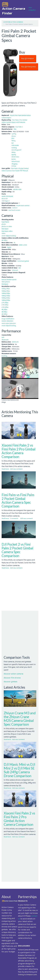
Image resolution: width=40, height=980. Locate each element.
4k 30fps (4, 240)
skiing (13, 152)
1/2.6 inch (15, 270)
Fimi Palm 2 (19, 127)
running (14, 148)
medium (15, 208)
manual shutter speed (9, 280)
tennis (14, 159)
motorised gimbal (23, 261)
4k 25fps (4, 309)
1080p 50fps (6, 296)
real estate (15, 145)
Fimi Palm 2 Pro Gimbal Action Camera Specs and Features (14, 121)
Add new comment (16, 469)
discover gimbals (11, 682)
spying (14, 155)
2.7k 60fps (5, 307)
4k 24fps (4, 312)
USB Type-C (6, 201)
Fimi (15, 129)
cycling (14, 134)
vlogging (14, 164)
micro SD (5, 199)
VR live (14, 166)
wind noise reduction (9, 323)
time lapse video (7, 231)
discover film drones (12, 678)
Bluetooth (5, 340)
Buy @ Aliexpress (28, 67)
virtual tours (16, 161)
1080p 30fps (6, 293)
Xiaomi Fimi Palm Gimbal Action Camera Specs (16, 117)
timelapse (5, 284)
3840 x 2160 (23, 245)
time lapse (5, 229)
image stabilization (8, 319)
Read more (5, 469)
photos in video (7, 227)
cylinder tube (17, 189)
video (3, 233)
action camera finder (14, 11)
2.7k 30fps (5, 303)
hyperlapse (5, 222)
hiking (13, 141)
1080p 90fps (6, 300)
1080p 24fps (6, 289)
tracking (4, 356)
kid (12, 143)
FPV (13, 138)
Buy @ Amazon (28, 59)
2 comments (14, 519)
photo (4, 224)
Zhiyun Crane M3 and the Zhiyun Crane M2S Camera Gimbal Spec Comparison (20, 719)
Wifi (3, 337)
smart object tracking (9, 236)
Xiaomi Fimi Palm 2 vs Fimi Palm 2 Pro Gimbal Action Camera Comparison (19, 451)
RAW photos (6, 282)
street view (15, 157)
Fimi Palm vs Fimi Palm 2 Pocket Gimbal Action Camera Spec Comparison (18, 500)
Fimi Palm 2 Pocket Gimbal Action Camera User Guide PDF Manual (15, 170)
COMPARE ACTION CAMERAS (13, 22)
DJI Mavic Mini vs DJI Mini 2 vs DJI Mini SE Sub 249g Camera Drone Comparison (19, 770)
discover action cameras (13, 674)
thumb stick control (23, 206)
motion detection (7, 321)
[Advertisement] (20, 591)
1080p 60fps (6, 298)
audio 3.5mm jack (7, 196)
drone (14, 136)
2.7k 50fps (5, 305)
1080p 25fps (6, 291)
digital (9, 247)
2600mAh (15, 342)
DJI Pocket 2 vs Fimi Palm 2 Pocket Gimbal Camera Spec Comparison (17, 550)
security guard (16, 150)
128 (19, 268)
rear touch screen (14, 210)
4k (14, 243)
